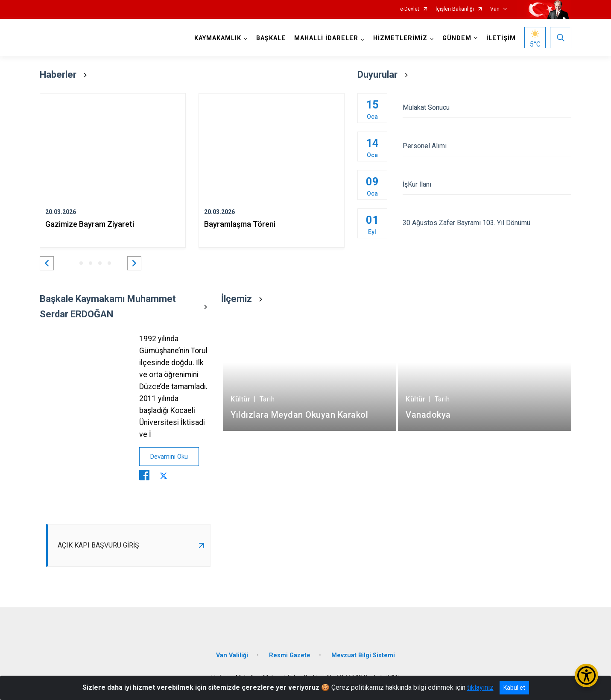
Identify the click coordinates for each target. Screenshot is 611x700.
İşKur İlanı (487, 184)
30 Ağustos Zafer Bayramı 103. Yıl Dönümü (487, 223)
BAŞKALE (271, 38)
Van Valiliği (232, 655)
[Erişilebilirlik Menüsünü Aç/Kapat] (586, 675)
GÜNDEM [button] (457, 38)
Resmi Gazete (290, 655)
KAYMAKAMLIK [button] (218, 38)
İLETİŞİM (501, 38)
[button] (47, 263)
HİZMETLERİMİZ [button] (400, 38)
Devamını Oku (169, 457)
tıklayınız (480, 687)
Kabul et (514, 688)
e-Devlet (410, 9)
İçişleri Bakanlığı (455, 9)
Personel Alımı (487, 146)
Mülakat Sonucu (487, 107)
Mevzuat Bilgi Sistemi (363, 655)
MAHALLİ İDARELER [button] (326, 38)
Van (495, 9)
